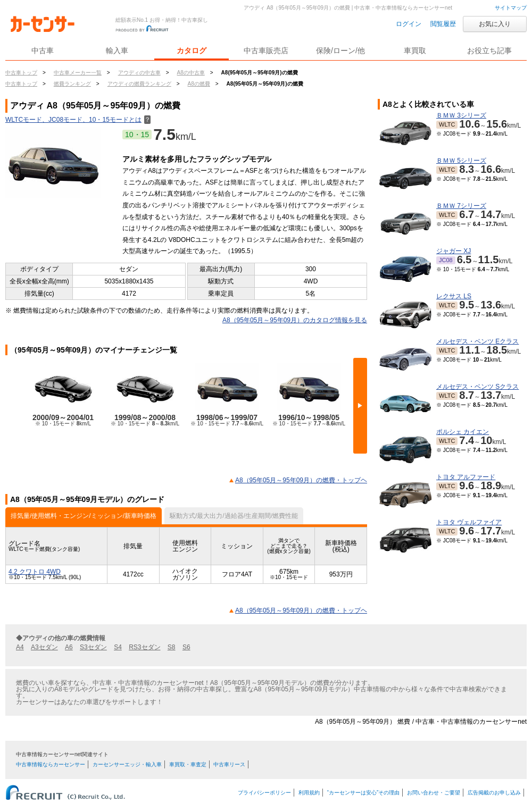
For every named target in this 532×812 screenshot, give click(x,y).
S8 (172, 647)
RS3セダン (144, 647)
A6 (69, 647)
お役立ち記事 (489, 51)
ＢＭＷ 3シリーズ (461, 115)
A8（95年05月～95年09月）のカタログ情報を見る (295, 320)
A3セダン (44, 647)
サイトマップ (511, 8)
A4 (20, 647)
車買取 (415, 51)
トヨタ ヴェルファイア (469, 522)
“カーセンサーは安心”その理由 (364, 793)
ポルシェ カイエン (463, 432)
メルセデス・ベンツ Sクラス (477, 387)
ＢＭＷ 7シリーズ (461, 206)
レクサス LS (454, 296)
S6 (186, 647)
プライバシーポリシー (264, 793)
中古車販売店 (266, 51)
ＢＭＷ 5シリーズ (461, 161)
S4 (118, 647)
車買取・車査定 (188, 764)
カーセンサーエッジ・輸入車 (127, 764)
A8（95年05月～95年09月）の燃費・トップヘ (301, 480)
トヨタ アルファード (466, 477)
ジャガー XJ (454, 251)
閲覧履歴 (443, 24)
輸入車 (117, 51)
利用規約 (309, 793)
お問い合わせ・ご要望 (434, 793)
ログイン (409, 24)
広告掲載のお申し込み (494, 793)
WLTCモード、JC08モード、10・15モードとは (78, 120)
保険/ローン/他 (340, 51)
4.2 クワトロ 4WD (35, 572)
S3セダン (93, 647)
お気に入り (495, 24)
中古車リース (229, 764)
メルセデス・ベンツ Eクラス (477, 341)
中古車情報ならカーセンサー (51, 764)
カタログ (192, 51)
